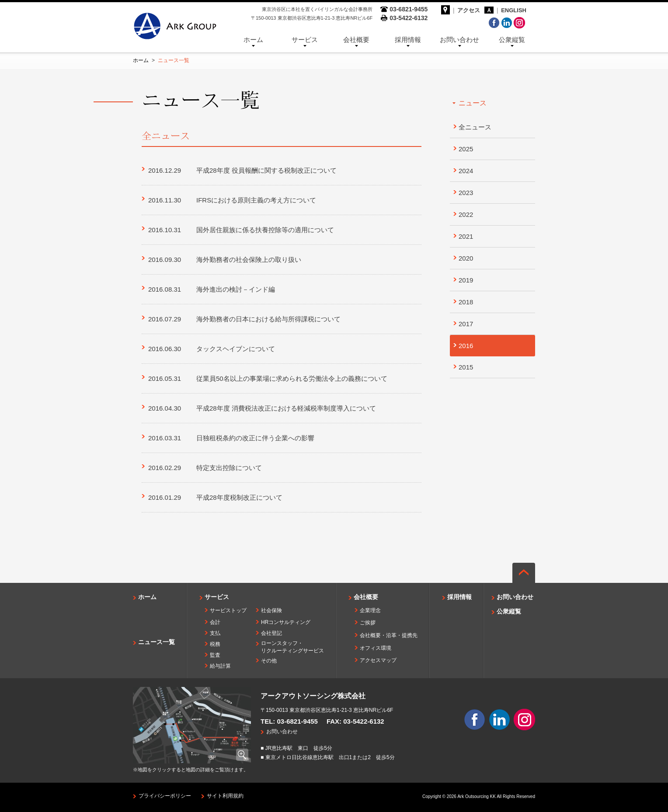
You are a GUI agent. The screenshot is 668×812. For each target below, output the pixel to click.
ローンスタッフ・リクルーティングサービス (292, 647)
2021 (466, 236)
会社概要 (356, 40)
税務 (215, 644)
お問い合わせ (459, 40)
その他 (269, 661)
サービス (305, 40)
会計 (215, 622)
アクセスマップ (378, 660)
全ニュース (475, 127)
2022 (466, 214)
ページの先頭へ (524, 573)
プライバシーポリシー (165, 796)
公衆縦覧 (512, 40)
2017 (466, 324)
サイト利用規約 (225, 796)
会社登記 (271, 633)
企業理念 (370, 610)
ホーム (253, 40)
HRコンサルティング (286, 622)
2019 (466, 280)
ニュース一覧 (157, 642)
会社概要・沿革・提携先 (389, 635)
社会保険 (271, 610)
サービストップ (228, 610)
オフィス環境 (376, 648)
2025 (466, 149)
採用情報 (408, 40)
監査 (215, 655)
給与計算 (220, 666)
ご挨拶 (368, 623)
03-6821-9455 (297, 721)
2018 (466, 302)
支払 (215, 633)
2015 (466, 367)
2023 (466, 193)
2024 (466, 171)
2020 (466, 258)
